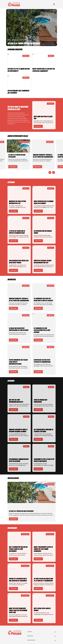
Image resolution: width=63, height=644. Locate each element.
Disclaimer (41, 636)
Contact (41, 632)
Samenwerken (41, 640)
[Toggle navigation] (54, 4)
